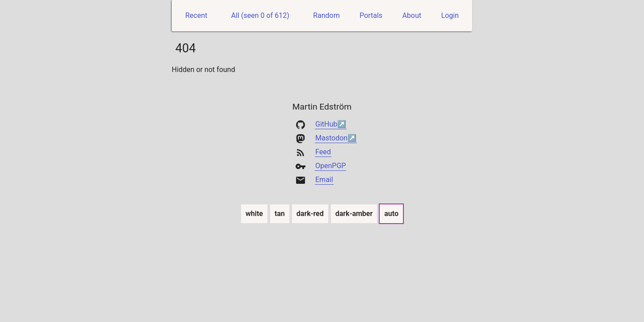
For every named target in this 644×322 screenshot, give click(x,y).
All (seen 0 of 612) (260, 15)
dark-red (310, 213)
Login (450, 15)
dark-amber (354, 213)
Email (324, 180)
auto (392, 213)
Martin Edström (322, 107)
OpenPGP (330, 166)
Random (326, 15)
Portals (371, 15)
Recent (196, 15)
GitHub (326, 124)
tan (280, 213)
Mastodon (331, 138)
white (254, 213)
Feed (323, 152)
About (412, 15)
